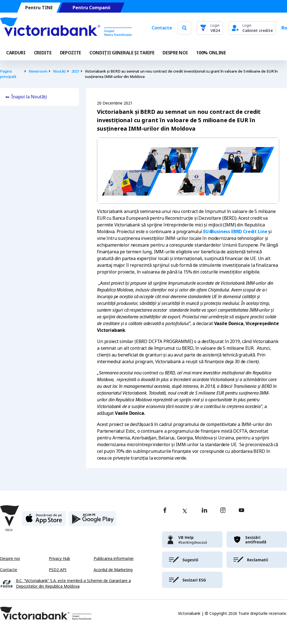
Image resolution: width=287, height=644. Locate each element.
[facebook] (165, 511)
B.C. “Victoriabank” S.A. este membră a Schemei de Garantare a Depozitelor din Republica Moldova (73, 584)
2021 (75, 71)
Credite (43, 53)
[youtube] (241, 511)
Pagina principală (8, 74)
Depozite (70, 53)
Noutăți (59, 71)
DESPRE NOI (175, 53)
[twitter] (185, 511)
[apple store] (44, 521)
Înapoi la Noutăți (29, 97)
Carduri (16, 53)
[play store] (92, 521)
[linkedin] (204, 511)
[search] (184, 28)
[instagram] (223, 511)
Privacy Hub (59, 559)
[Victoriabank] (66, 28)
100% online (211, 53)
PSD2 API (58, 570)
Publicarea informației (114, 559)
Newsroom (38, 71)
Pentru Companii (92, 8)
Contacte (162, 28)
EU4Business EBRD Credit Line (235, 232)
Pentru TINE (39, 8)
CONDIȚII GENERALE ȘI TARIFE (122, 53)
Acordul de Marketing (113, 570)
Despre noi (10, 559)
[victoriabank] (192, 539)
